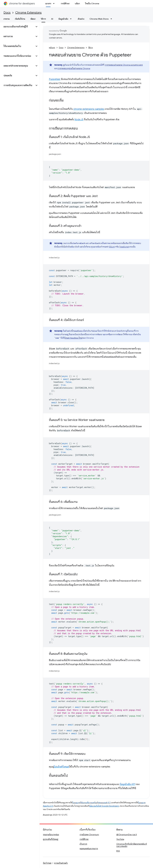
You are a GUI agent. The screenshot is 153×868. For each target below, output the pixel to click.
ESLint (112, 247)
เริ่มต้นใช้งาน (20, 19)
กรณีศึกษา (65, 4)
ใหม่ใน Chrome (92, 4)
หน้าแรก (52, 48)
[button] (17, 27)
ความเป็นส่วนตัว (61, 863)
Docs (7, 13)
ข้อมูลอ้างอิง (63, 19)
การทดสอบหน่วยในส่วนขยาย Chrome (74, 68)
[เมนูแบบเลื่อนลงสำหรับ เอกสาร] (55, 4)
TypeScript (124, 247)
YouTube (120, 839)
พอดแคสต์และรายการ (89, 849)
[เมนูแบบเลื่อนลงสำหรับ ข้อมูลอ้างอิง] (72, 19)
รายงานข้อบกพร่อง (51, 835)
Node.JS (79, 120)
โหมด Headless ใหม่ (73, 338)
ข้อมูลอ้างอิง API (127, 784)
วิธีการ (90, 48)
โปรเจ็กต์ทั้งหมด (61, 767)
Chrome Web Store (99, 19)
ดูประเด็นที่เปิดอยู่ (51, 839)
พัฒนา (33, 19)
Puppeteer (55, 79)
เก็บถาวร (83, 844)
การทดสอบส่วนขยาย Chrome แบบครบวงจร (124, 65)
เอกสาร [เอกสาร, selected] (48, 4)
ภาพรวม (7, 19)
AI (52, 19)
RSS (118, 851)
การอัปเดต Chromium (89, 835)
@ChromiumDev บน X (127, 835)
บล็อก (77, 4)
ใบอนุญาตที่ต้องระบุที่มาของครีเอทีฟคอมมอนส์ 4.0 (91, 803)
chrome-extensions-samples (89, 109)
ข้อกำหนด (47, 863)
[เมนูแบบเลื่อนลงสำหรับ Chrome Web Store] (112, 19)
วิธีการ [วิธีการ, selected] (43, 19)
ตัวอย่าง (81, 19)
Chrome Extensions (28, 13)
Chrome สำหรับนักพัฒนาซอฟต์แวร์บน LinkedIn (132, 845)
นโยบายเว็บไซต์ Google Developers (104, 806)
